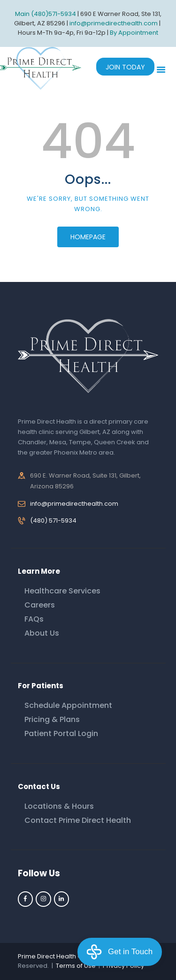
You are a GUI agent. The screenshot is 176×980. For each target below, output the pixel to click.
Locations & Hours (59, 806)
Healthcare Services (62, 591)
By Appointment (134, 33)
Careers (40, 605)
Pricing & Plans (52, 719)
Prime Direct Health (47, 956)
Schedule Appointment (68, 705)
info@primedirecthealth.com (74, 504)
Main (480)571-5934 (46, 14)
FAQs (34, 619)
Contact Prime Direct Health (78, 820)
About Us (42, 633)
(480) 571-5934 (53, 520)
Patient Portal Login (61, 733)
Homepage (88, 237)
